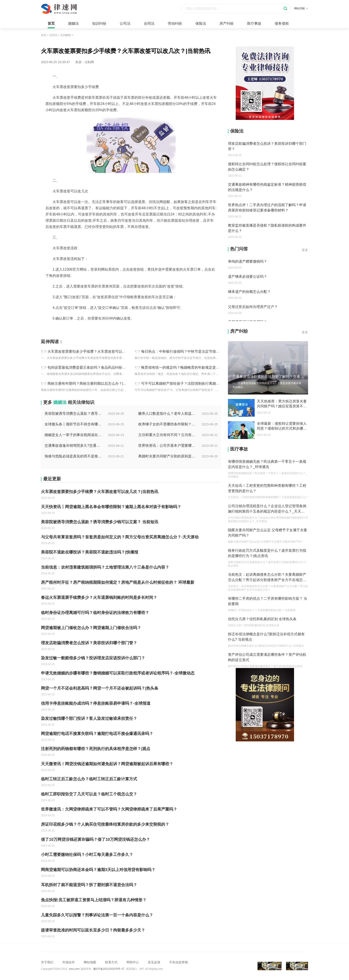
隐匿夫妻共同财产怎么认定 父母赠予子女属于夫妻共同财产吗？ (268, 533)
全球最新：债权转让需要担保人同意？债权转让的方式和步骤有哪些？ (282, 426)
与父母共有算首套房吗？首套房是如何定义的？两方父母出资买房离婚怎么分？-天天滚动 (120, 537)
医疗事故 (254, 23)
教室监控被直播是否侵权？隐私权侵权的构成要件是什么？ (267, 228)
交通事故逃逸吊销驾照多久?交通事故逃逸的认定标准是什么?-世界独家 (73, 446)
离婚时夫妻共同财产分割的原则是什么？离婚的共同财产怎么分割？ (167, 456)
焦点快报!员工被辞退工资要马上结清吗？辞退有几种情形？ (94, 900)
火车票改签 (79, 328)
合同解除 (66, 35)
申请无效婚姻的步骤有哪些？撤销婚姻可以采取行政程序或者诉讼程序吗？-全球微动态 (118, 673)
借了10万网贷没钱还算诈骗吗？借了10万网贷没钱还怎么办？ (95, 839)
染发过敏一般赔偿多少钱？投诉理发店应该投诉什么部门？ (93, 658)
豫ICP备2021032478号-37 (109, 969)
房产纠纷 (227, 23)
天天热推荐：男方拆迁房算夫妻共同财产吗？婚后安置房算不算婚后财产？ (282, 404)
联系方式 (111, 962)
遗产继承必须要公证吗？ (248, 277)
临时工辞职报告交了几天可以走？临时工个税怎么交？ (89, 794)
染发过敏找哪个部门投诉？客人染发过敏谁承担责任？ (89, 718)
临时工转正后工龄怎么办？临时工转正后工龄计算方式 (89, 779)
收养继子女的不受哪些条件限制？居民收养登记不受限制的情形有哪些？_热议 (167, 424)
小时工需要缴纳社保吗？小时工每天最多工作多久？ (87, 855)
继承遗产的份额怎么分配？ (249, 292)
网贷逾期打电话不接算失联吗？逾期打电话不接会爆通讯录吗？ (97, 734)
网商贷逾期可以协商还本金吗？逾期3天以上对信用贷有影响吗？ (98, 870)
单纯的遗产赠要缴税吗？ (248, 261)
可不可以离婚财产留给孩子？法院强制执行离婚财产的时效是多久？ (195, 383)
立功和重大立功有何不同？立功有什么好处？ (167, 435)
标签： (46, 328)
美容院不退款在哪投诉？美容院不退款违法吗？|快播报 (90, 552)
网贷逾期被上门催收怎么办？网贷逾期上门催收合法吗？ (91, 628)
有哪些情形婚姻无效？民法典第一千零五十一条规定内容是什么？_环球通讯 (267, 464)
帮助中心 (133, 962)
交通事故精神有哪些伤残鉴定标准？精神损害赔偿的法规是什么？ (267, 187)
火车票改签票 (61, 328)
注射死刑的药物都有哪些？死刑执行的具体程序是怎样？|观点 (96, 749)
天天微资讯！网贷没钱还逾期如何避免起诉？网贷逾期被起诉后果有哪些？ (107, 764)
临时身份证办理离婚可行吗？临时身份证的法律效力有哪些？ (95, 613)
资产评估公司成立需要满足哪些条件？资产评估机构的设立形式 (267, 657)
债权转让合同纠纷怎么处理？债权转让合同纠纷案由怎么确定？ (267, 167)
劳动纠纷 (175, 23)
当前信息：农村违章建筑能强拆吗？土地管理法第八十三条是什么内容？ (105, 567)
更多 (305, 250)
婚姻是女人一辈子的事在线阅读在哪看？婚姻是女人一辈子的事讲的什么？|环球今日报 (73, 435)
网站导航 (301, 8)
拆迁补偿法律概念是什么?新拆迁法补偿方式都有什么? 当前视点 (266, 637)
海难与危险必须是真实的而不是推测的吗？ (73, 456)
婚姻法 (73, 23)
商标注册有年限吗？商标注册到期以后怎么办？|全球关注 (92, 383)
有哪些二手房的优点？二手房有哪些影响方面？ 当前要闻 (268, 601)
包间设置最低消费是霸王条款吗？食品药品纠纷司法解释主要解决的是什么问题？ (112, 367)
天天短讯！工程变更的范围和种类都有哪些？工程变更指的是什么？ (267, 488)
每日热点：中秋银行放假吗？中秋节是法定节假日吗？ (184, 351)
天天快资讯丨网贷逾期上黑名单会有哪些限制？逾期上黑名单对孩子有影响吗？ (111, 507)
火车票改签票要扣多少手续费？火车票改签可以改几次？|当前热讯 (99, 351)
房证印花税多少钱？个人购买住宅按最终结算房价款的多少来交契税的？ (105, 824)
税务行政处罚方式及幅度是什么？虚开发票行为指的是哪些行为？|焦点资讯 (267, 553)
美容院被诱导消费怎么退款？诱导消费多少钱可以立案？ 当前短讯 (73, 414)
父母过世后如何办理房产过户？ (253, 307)
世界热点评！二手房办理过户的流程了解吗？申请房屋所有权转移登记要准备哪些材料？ (267, 208)
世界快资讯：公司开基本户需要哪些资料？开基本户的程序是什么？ (167, 446)
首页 (51, 23)
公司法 (125, 23)
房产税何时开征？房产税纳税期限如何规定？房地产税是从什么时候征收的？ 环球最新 (118, 582)
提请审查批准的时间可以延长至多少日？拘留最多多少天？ (93, 930)
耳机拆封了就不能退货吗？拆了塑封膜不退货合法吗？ (89, 885)
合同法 (149, 23)
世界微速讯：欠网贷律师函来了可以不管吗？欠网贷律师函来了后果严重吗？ (109, 809)
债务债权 (282, 23)
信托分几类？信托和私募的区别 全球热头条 (262, 619)
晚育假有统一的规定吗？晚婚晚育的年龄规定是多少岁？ (186, 367)
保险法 (201, 23)
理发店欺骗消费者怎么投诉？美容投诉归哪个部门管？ (89, 643)
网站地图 (90, 962)
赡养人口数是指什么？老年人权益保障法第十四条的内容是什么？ (167, 414)
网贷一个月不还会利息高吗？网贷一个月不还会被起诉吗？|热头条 (100, 688)
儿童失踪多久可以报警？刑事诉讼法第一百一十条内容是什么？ (97, 915)
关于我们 (47, 962)
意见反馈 (154, 962)
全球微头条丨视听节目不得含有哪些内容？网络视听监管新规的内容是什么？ (73, 424)
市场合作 (69, 962)
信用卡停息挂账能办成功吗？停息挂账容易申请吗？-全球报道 (96, 703)
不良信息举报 (179, 962)
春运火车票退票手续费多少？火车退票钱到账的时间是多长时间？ (99, 598)
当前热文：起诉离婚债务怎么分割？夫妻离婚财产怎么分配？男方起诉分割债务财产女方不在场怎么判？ (267, 578)
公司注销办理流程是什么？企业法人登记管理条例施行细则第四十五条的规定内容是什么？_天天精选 (267, 509)
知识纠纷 (99, 23)
